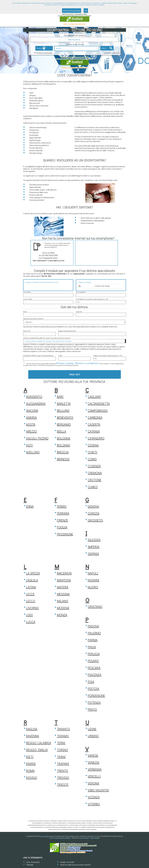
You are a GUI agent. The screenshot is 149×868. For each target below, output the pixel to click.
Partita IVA (27, 331)
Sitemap (30, 864)
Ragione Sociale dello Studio (67, 331)
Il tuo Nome (27, 292)
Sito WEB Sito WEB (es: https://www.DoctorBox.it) (38, 356)
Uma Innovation (44, 836)
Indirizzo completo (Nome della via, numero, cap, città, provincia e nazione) (47, 338)
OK (86, 11)
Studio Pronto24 (95, 838)
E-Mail (60, 356)
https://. (74, 847)
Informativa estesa (72, 11)
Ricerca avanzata (44, 53)
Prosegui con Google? (85, 282)
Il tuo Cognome (81, 292)
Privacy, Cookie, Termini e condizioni (68, 363)
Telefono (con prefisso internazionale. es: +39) (108, 356)
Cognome (79, 312)
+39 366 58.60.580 (49, 255)
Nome (25, 312)
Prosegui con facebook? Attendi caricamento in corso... (42, 282)
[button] (101, 286)
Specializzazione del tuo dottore (33, 319)
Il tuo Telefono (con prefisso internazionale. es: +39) (92, 299)
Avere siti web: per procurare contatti (75, 864)
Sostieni (75, 19)
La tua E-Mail (27, 299)
